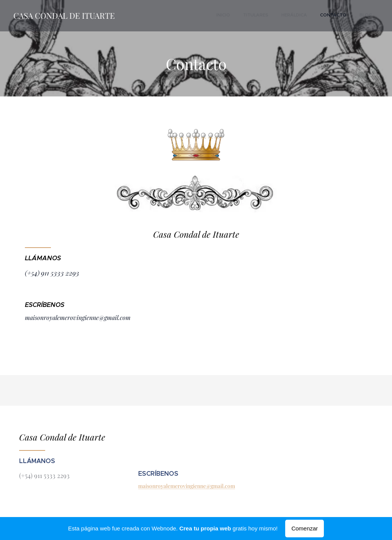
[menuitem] (320, 16)
